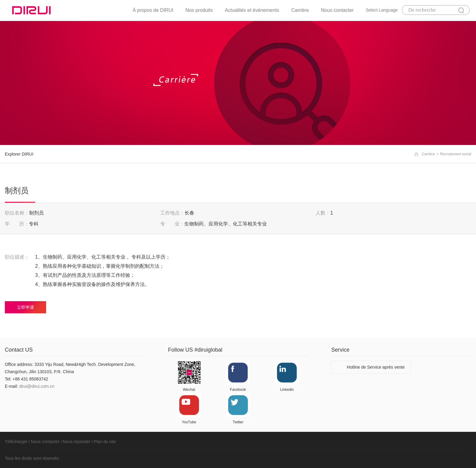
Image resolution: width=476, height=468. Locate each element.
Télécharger (16, 442)
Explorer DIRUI (19, 154)
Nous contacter (337, 10)
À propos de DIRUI (153, 10)
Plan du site (105, 442)
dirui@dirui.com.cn (37, 386)
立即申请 (25, 307)
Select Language (382, 10)
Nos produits (199, 10)
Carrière (300, 10)
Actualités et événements (252, 10)
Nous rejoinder (77, 442)
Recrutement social (456, 154)
